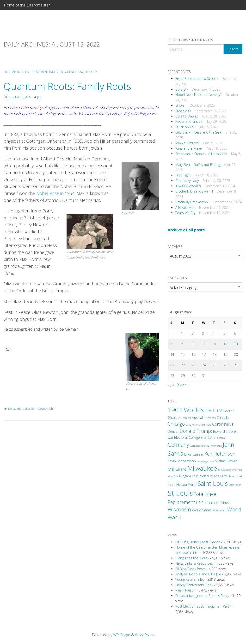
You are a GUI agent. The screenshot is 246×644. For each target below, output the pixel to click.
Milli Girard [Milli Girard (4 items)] (177, 469)
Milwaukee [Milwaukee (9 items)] (202, 468)
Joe (40, 97)
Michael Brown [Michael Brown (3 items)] (226, 461)
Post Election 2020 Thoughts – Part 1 (204, 606)
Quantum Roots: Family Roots (67, 86)
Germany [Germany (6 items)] (178, 445)
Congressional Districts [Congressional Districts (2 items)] (198, 425)
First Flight (183, 175)
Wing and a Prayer (189, 148)
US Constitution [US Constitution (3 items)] (208, 503)
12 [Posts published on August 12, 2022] (225, 344)
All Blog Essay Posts (191, 569)
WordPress (145, 635)
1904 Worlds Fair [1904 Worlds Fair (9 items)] (192, 410)
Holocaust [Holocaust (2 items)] (216, 446)
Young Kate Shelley (190, 579)
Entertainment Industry (44, 72)
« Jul (171, 384)
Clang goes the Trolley (192, 558)
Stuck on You (185, 127)
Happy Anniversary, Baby (194, 585)
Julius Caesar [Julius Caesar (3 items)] (194, 454)
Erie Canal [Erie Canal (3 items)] (209, 437)
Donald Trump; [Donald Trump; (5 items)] (196, 431)
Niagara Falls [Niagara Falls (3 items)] (189, 476)
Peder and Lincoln (189, 121)
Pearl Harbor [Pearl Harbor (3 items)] (178, 484)
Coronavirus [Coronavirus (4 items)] (223, 424)
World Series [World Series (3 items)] (202, 510)
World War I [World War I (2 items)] (219, 510)
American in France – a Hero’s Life (201, 154)
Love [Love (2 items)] (211, 461)
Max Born (31, 409)
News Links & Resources (194, 563)
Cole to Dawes (187, 116)
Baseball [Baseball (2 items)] (211, 418)
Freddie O (183, 111)
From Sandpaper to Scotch (197, 79)
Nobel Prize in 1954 (55, 193)
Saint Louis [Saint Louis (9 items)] (213, 483)
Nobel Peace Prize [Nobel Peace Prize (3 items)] (214, 476)
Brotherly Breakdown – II (194, 191)
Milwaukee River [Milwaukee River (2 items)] (228, 470)
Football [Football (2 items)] (222, 438)
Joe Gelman (16, 409)
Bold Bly (182, 89)
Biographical (14, 72)
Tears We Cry (185, 213)
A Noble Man (185, 208)
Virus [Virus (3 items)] (225, 503)
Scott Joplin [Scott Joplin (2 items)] (235, 485)
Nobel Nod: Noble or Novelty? (198, 95)
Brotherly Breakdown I (192, 202)
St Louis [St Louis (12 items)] (180, 493)
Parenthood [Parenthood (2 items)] (235, 476)
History (91, 72)
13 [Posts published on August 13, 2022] (236, 344)
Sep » (182, 384)
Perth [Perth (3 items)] (192, 484)
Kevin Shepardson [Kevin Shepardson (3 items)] (182, 461)
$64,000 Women (188, 186)
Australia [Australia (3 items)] (199, 418)
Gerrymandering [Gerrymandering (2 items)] (200, 446)
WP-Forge (122, 635)
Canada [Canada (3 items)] (223, 418)
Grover (181, 105)
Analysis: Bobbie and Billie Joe (198, 574)
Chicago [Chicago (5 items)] (176, 424)
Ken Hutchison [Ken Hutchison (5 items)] (220, 454)
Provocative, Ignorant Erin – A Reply (202, 596)
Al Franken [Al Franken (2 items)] (185, 418)
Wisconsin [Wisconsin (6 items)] (179, 509)
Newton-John (46, 409)
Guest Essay (74, 72)
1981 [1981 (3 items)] (220, 411)
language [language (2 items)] (202, 461)
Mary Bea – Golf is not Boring (198, 165)
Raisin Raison (185, 590)
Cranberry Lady (187, 181)
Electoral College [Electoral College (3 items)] (187, 437)
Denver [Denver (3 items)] (173, 431)
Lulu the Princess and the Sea (198, 132)
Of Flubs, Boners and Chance (198, 542)
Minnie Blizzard (187, 143)
